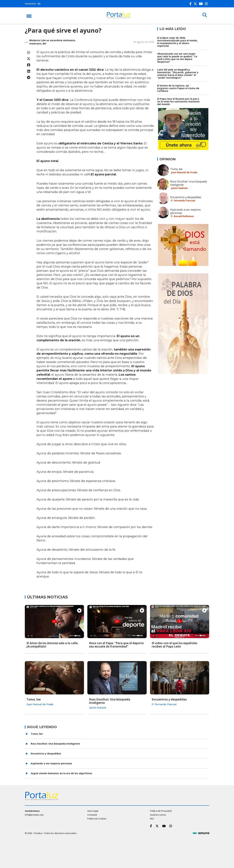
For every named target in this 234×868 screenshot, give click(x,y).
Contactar (92, 814)
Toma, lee (176, 169)
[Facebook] (191, 4)
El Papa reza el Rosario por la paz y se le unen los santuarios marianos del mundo (178, 101)
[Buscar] (204, 15)
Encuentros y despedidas (186, 197)
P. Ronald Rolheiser (182, 216)
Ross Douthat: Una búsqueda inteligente (188, 183)
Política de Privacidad (161, 810)
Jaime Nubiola (179, 188)
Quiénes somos (158, 814)
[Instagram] (207, 4)
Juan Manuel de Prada (184, 172)
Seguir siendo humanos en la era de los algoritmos (61, 773)
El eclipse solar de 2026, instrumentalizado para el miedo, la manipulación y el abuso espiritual (177, 42)
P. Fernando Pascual (183, 200)
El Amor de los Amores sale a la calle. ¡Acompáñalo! (52, 645)
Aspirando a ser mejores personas (185, 211)
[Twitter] (196, 4)
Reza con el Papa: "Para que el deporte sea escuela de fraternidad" (116, 645)
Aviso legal (93, 810)
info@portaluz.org (34, 814)
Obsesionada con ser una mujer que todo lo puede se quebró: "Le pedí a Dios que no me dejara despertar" (177, 58)
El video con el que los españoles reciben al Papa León (174, 645)
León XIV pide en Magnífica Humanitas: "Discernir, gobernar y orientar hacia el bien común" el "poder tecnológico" (178, 74)
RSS (152, 818)
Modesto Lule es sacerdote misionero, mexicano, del (53, 42)
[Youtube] (202, 4)
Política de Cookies (97, 818)
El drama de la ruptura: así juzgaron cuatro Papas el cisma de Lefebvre (178, 88)
